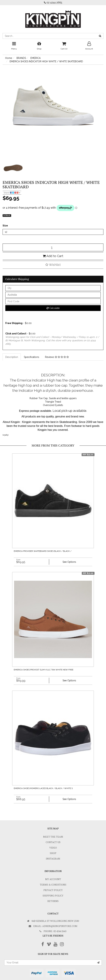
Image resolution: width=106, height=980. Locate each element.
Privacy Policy (53, 890)
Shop (53, 853)
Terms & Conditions (53, 885)
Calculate (53, 308)
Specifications (32, 357)
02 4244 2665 (53, 3)
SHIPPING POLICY (53, 896)
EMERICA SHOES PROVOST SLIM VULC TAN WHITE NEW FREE (44, 670)
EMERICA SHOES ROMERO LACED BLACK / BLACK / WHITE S (43, 788)
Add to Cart (53, 256)
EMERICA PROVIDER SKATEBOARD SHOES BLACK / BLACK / (43, 551)
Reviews (57, 357)
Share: (12, 193)
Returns (53, 901)
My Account (53, 879)
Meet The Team (53, 837)
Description (12, 357)
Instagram (53, 859)
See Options (69, 562)
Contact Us (53, 842)
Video (53, 848)
